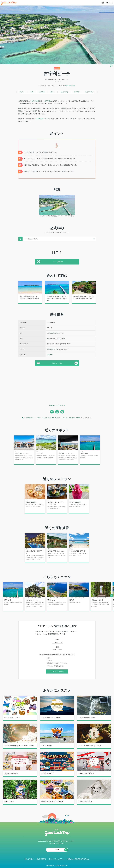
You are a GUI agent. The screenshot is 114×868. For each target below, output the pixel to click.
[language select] (103, 3)
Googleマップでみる (56, 405)
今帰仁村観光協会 (70, 86)
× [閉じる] (63, 864)
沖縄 (40, 418)
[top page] (22, 418)
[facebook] (52, 412)
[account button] (107, 3)
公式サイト (50, 355)
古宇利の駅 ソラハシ (43, 119)
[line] (62, 412)
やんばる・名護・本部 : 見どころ (55, 418)
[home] (9, 3)
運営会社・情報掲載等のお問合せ (78, 862)
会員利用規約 (41, 862)
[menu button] (111, 3)
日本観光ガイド (30, 418)
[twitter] (57, 412)
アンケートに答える (57, 675)
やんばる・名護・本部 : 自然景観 (79, 418)
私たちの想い (29, 862)
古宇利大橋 (35, 101)
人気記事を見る (56, 864)
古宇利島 (48, 101)
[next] (112, 599)
